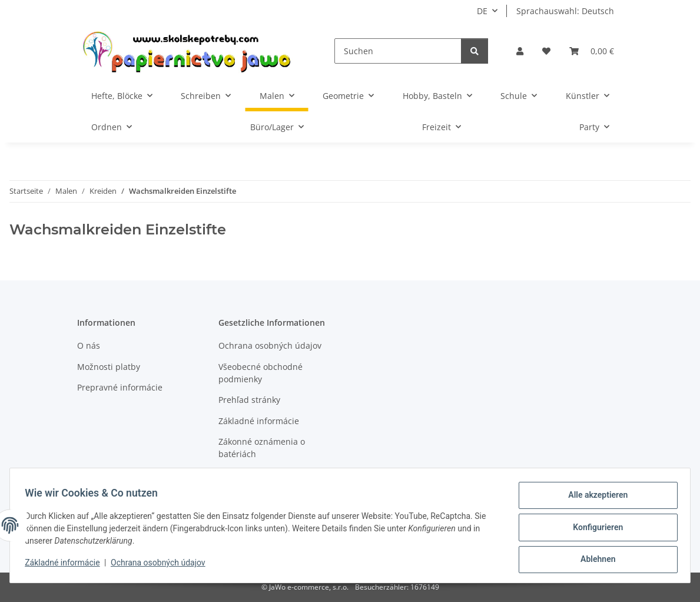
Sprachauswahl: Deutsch (565, 11)
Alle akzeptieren (594, 499)
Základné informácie (66, 565)
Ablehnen (594, 560)
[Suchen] (398, 51)
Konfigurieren (594, 530)
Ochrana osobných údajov (162, 565)
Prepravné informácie (120, 387)
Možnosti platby (109, 367)
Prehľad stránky (249, 400)
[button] (520, 51)
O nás (89, 345)
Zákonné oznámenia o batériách (262, 448)
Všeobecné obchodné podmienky (261, 373)
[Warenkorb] (592, 51)
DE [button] (482, 11)
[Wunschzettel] (546, 51)
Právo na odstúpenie (259, 474)
